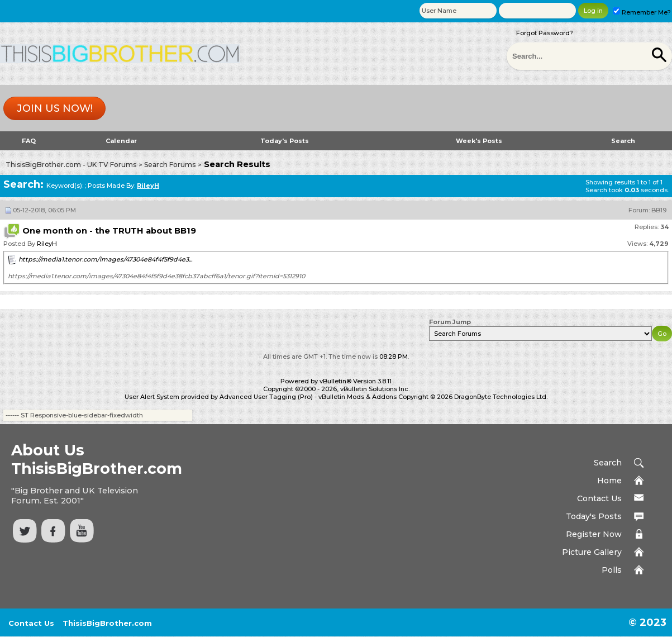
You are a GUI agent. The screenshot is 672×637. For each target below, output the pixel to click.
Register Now (594, 534)
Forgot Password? (545, 33)
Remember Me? (642, 12)
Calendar (121, 141)
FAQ (29, 141)
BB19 (659, 210)
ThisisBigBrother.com (107, 623)
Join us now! (55, 108)
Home (609, 481)
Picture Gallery (592, 552)
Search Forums (170, 165)
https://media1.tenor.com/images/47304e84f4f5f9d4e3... (105, 259)
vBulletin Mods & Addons (358, 397)
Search (623, 141)
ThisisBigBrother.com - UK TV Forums (71, 165)
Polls (612, 570)
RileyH (47, 244)
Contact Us (599, 498)
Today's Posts (285, 141)
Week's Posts (479, 141)
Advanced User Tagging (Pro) (266, 397)
